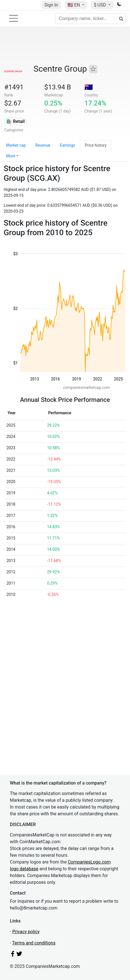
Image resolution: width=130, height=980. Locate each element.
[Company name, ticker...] (90, 19)
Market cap (16, 145)
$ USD (100, 5)
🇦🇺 (89, 87)
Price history (96, 145)
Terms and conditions (34, 943)
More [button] (11, 156)
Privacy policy (26, 932)
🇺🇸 (74, 5)
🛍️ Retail (15, 121)
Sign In (51, 5)
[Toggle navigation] (14, 18)
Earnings (68, 145)
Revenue (43, 145)
